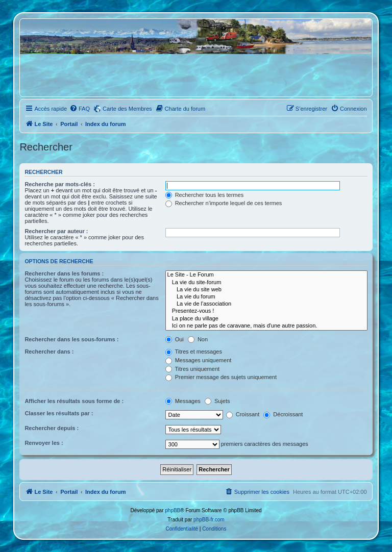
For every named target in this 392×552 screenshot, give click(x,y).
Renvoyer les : (44, 443)
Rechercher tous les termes (205, 195)
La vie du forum (266, 297)
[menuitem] (80, 109)
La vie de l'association (266, 304)
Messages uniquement (199, 360)
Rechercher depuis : (52, 428)
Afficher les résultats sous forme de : (74, 401)
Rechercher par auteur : (56, 231)
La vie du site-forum (266, 283)
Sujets (217, 401)
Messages (183, 401)
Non (198, 339)
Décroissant (283, 414)
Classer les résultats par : (59, 413)
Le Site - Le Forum (266, 275)
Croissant (243, 414)
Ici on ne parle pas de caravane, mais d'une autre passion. (266, 326)
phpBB (173, 510)
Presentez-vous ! (266, 311)
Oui (175, 339)
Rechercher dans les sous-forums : (71, 339)
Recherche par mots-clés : (60, 184)
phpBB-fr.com (209, 520)
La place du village (266, 319)
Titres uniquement (193, 369)
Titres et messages (194, 352)
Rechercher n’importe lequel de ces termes (224, 203)
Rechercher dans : (49, 352)
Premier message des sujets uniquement (221, 377)
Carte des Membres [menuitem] (127, 109)
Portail (69, 124)
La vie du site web (266, 290)
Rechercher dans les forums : (64, 273)
